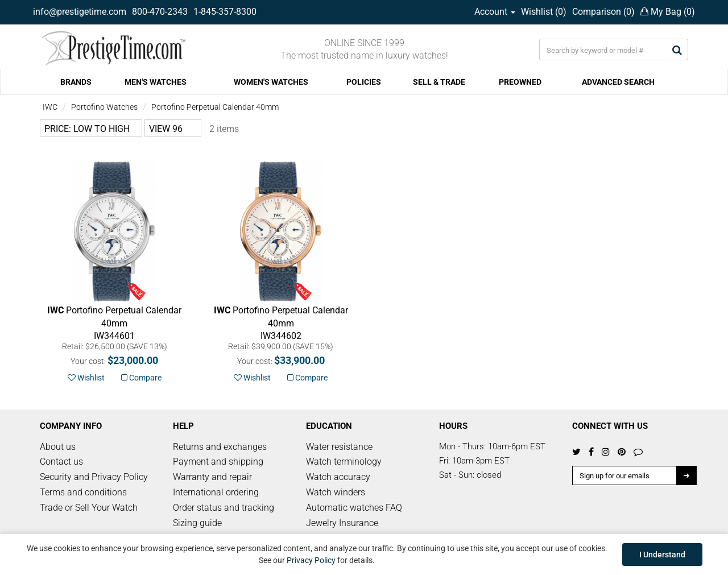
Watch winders (336, 492)
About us (58, 447)
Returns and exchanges (220, 447)
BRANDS (76, 82)
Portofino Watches (104, 107)
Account (495, 12)
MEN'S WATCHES (156, 82)
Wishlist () (544, 12)
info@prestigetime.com (80, 12)
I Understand (662, 555)
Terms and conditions (83, 492)
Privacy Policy (311, 560)
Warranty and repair (212, 477)
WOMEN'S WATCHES (271, 82)
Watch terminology (344, 462)
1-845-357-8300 (225, 12)
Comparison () (603, 12)
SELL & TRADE (439, 82)
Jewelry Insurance (342, 523)
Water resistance (339, 447)
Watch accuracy (338, 477)
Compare (141, 378)
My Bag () (668, 12)
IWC (50, 107)
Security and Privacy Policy (94, 477)
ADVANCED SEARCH (618, 82)
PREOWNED (520, 82)
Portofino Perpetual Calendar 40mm (215, 107)
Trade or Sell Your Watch (89, 508)
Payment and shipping (218, 462)
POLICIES (364, 82)
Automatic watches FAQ (354, 508)
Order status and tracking (224, 508)
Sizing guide (197, 523)
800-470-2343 (160, 12)
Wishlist (86, 378)
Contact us (61, 462)
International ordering (216, 492)
